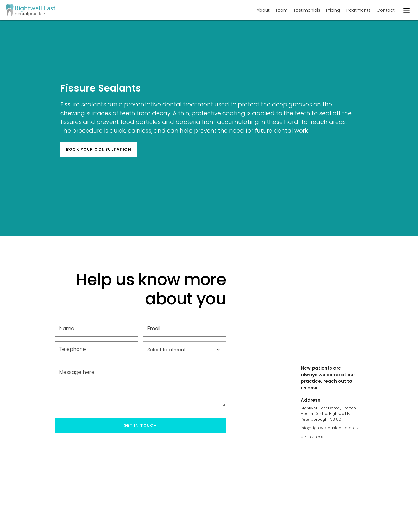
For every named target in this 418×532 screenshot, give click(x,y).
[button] (406, 10)
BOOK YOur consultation (99, 149)
